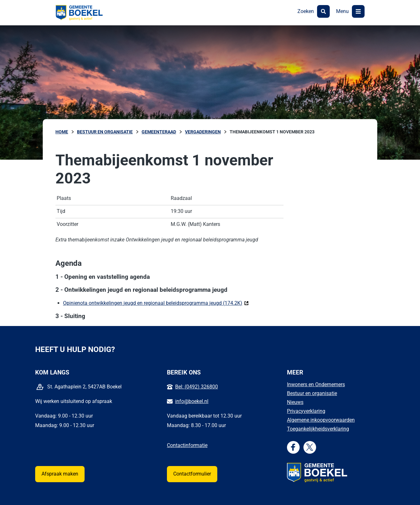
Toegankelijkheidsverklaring (318, 429)
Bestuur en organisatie (312, 393)
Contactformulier (192, 474)
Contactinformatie (187, 445)
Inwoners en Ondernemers (316, 384)
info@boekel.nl (192, 401)
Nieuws (295, 402)
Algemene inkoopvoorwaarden (321, 420)
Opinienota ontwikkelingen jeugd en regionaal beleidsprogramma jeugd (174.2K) (156, 303)
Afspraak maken (60, 474)
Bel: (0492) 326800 (197, 387)
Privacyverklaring (306, 411)
